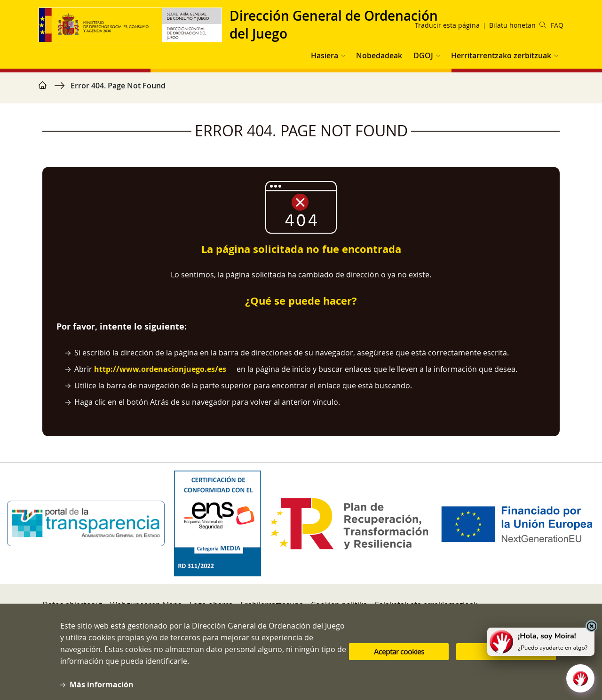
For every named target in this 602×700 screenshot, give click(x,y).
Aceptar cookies (399, 659)
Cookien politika (339, 605)
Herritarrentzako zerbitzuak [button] (501, 55)
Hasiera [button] (325, 55)
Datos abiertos (69, 605)
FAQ (557, 25)
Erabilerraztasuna (272, 605)
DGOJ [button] (423, 55)
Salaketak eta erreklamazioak (426, 605)
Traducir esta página (447, 25)
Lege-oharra (211, 605)
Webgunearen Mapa (146, 605)
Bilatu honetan (518, 25)
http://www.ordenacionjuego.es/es (160, 369)
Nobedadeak (379, 55)
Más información (102, 691)
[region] (301, 90)
